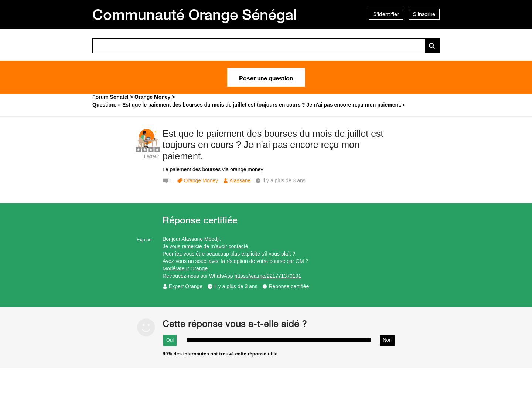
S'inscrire (424, 14)
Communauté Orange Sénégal (195, 14)
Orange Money (201, 180)
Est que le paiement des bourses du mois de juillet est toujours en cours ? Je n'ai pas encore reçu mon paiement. (273, 145)
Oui (170, 340)
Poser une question (266, 77)
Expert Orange (186, 286)
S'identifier (386, 14)
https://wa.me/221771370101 (268, 276)
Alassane (240, 180)
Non (387, 340)
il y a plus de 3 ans (236, 286)
